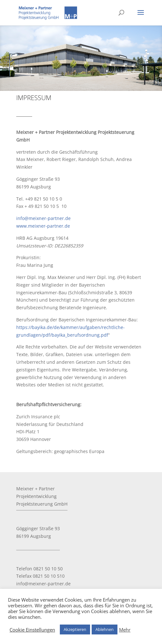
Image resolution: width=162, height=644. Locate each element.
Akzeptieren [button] (75, 629)
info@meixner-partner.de (43, 218)
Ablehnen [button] (105, 629)
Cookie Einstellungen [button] (32, 630)
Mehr (125, 630)
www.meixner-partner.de (43, 226)
